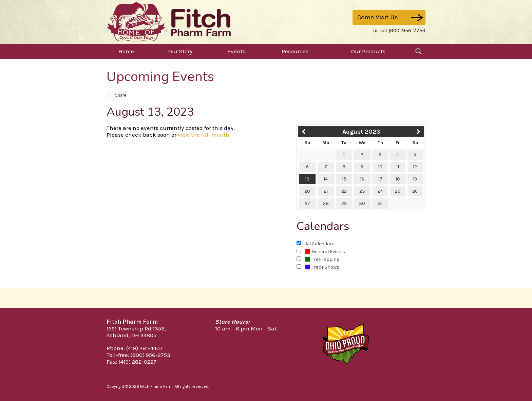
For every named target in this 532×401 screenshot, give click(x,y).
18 (398, 179)
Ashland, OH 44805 (131, 335)
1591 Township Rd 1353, (136, 328)
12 (415, 167)
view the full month (204, 135)
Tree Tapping (322, 259)
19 (415, 179)
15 (344, 179)
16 (362, 179)
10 (380, 167)
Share (117, 95)
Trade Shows (322, 267)
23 (362, 191)
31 (380, 203)
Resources (295, 51)
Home (126, 51)
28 (326, 203)
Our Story (180, 51)
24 (380, 191)
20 (307, 191)
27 (307, 203)
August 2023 (361, 132)
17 (380, 179)
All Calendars (320, 244)
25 (398, 191)
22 (344, 191)
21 (326, 191)
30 (362, 203)
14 (326, 179)
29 (344, 203)
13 (307, 179)
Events (236, 51)
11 (398, 167)
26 (415, 191)
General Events (325, 252)
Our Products (368, 51)
